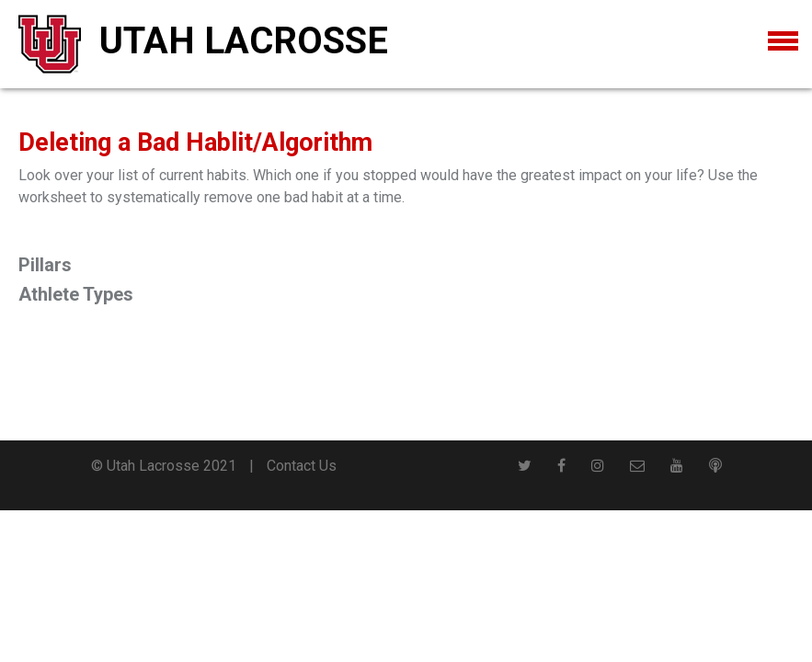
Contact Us (302, 466)
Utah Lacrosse (244, 41)
